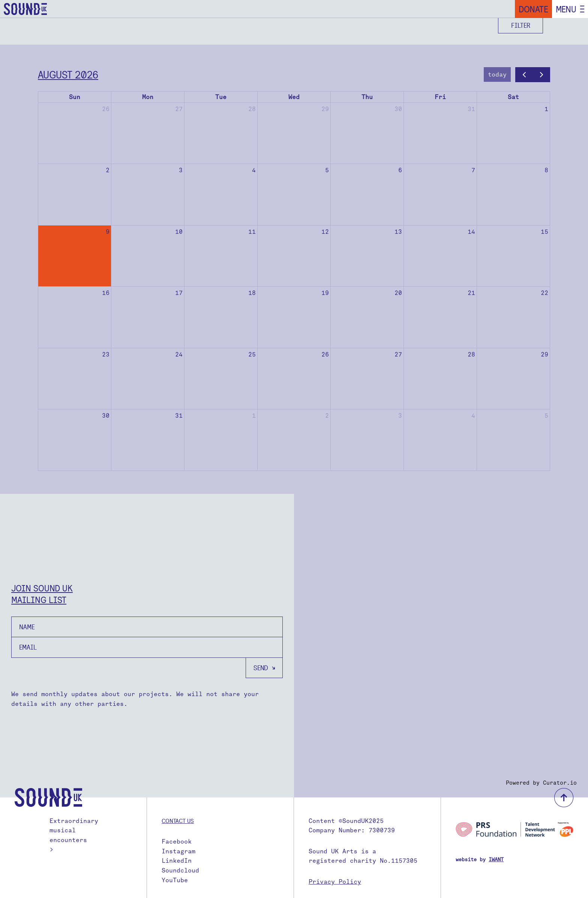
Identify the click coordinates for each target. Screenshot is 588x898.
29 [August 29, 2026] (544, 354)
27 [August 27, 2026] (398, 354)
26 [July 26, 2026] (106, 109)
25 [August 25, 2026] (252, 354)
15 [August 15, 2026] (544, 232)
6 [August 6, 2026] (400, 170)
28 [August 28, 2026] (471, 354)
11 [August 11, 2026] (252, 232)
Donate (533, 9)
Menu (566, 9)
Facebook (177, 842)
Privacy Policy (335, 882)
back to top (564, 798)
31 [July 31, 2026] (471, 109)
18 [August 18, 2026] (252, 293)
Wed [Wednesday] (294, 97)
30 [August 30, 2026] (106, 416)
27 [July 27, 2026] (179, 109)
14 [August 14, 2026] (471, 232)
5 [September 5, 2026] (546, 416)
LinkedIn (177, 861)
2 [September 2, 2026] (327, 416)
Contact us (178, 821)
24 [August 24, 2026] (179, 354)
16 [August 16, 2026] (106, 293)
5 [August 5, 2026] (327, 170)
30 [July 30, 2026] (398, 109)
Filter (521, 25)
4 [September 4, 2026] (473, 416)
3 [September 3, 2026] (400, 416)
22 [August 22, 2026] (544, 293)
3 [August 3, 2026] (181, 170)
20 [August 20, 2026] (398, 293)
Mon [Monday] (148, 97)
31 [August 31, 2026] (179, 416)
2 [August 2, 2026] (108, 170)
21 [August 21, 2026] (471, 293)
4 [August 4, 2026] (254, 170)
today (497, 74)
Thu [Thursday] (367, 97)
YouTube (175, 880)
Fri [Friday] (440, 97)
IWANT (496, 860)
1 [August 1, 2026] (546, 109)
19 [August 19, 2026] (325, 293)
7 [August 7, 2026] (473, 170)
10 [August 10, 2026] (179, 232)
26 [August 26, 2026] (325, 354)
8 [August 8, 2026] (546, 170)
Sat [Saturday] (513, 97)
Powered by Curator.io (541, 783)
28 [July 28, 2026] (252, 109)
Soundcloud (180, 870)
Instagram (178, 851)
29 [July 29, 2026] (325, 109)
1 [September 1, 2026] (254, 416)
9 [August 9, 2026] (108, 232)
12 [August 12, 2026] (325, 232)
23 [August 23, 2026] (106, 354)
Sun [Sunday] (75, 97)
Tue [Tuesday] (221, 97)
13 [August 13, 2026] (398, 232)
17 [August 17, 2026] (179, 293)
